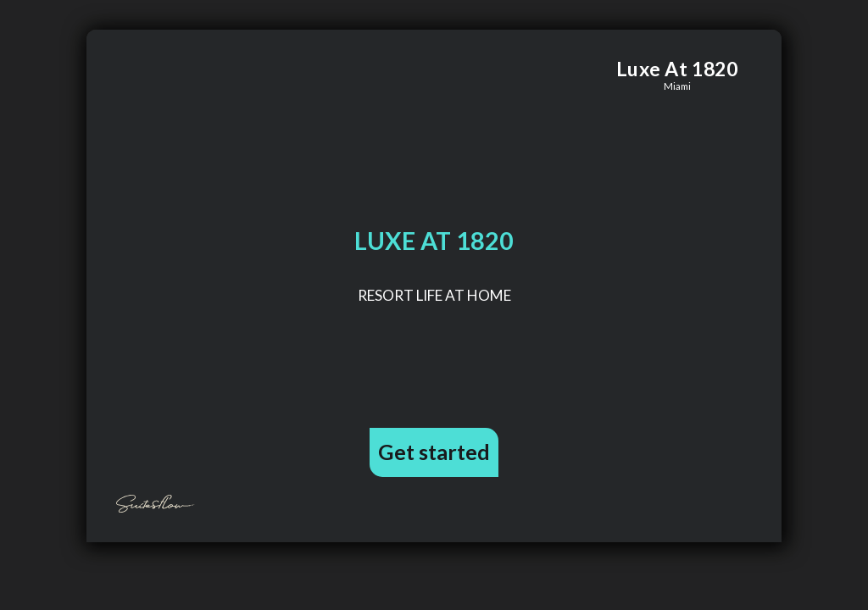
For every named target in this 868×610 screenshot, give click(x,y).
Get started (434, 452)
